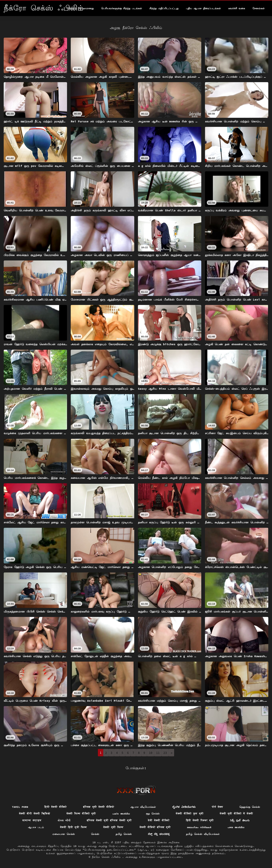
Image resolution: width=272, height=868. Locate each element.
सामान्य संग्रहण (32, 820)
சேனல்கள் (259, 8)
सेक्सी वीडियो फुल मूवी (190, 814)
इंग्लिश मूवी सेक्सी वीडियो (99, 807)
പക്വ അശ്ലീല (121, 814)
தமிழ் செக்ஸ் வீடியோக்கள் (203, 834)
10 (151, 753)
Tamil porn (20, 807)
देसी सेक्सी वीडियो (159, 820)
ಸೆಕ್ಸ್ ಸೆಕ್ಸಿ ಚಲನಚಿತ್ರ (159, 834)
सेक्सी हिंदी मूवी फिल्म (73, 827)
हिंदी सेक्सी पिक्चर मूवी (200, 820)
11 (158, 753)
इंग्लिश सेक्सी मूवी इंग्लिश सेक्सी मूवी (109, 820)
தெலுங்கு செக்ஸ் (250, 807)
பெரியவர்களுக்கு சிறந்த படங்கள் (122, 8)
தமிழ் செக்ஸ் (124, 834)
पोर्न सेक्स (217, 807)
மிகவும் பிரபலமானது (81, 8)
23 (165, 753)
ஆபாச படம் (36, 827)
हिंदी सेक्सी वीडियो (55, 807)
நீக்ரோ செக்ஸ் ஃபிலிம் (107, 857)
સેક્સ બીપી (64, 820)
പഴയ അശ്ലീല (236, 827)
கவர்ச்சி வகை (237, 8)
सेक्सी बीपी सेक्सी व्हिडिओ (35, 814)
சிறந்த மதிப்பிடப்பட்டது (164, 8)
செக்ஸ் (95, 834)
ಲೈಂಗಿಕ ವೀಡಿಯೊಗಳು (184, 807)
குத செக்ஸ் (153, 814)
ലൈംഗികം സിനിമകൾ (199, 827)
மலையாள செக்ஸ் (64, 834)
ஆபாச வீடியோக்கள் (143, 807)
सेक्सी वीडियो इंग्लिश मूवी (155, 827)
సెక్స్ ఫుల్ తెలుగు (240, 820)
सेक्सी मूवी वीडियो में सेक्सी (236, 814)
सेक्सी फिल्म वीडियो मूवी (81, 814)
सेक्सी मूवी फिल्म (113, 827)
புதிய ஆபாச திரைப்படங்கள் (203, 8)
